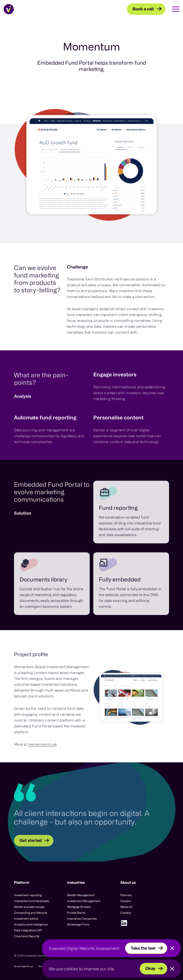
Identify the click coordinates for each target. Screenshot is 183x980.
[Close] (172, 948)
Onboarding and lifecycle (31, 913)
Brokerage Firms (78, 924)
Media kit (126, 907)
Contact (126, 913)
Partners (126, 895)
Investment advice (26, 918)
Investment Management (84, 901)
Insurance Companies (82, 918)
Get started (31, 854)
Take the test (143, 948)
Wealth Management (81, 895)
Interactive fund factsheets (32, 901)
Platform (22, 882)
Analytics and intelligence (31, 924)
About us (128, 882)
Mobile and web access (29, 907)
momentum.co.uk (42, 757)
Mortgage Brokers (79, 907)
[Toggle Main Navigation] (172, 9)
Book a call (143, 9)
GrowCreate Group (23, 966)
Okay (150, 968)
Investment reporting (28, 895)
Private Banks (76, 913)
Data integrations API (28, 930)
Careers (126, 901)
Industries (76, 882)
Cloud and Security (27, 936)
